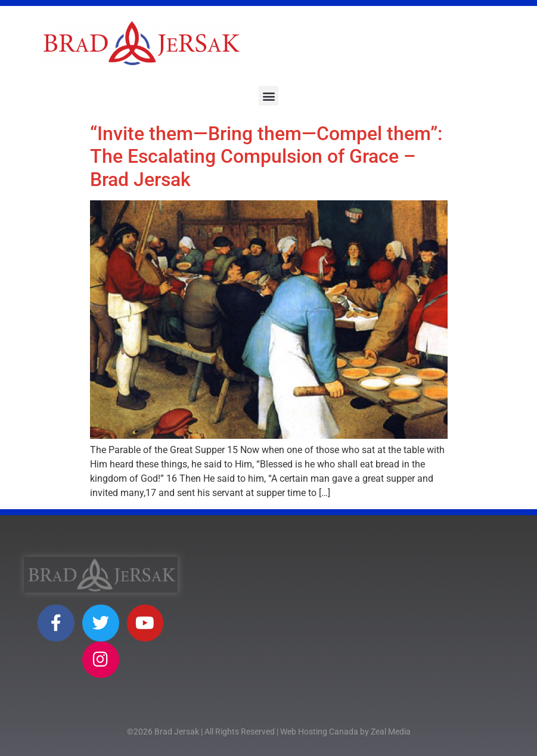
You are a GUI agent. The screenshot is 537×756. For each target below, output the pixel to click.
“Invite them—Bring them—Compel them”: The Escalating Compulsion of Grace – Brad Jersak (266, 157)
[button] (268, 96)
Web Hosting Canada (319, 732)
